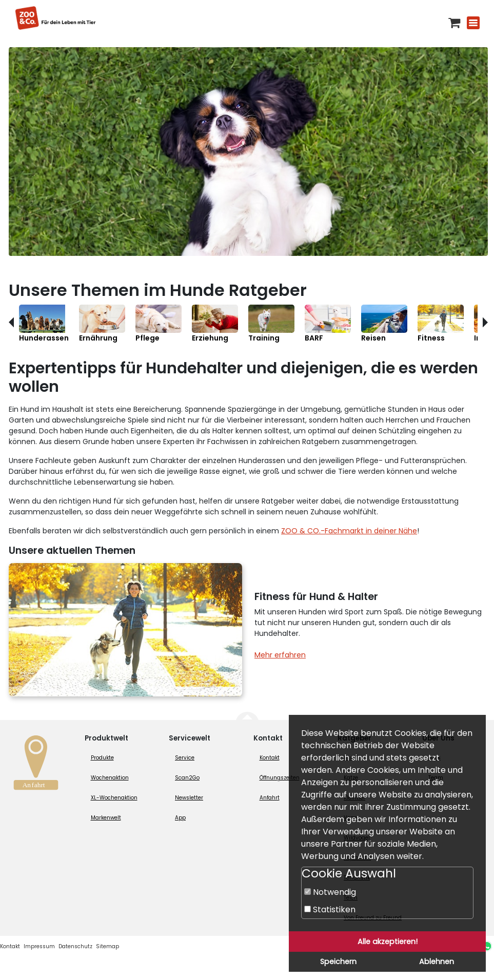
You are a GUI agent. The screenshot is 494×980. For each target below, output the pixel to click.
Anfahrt (270, 798)
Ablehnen (437, 962)
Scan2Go (187, 778)
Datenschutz (75, 946)
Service (185, 758)
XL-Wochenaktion (114, 798)
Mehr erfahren (280, 655)
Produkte (102, 758)
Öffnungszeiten (280, 778)
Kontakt (270, 758)
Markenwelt (106, 818)
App (180, 818)
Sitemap (107, 946)
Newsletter (189, 798)
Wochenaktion (110, 778)
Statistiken (330, 909)
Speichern (338, 962)
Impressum (39, 946)
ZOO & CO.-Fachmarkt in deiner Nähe (349, 531)
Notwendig (330, 892)
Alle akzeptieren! (388, 942)
